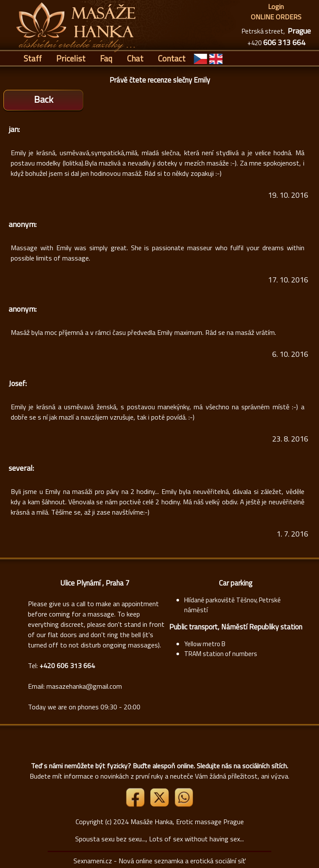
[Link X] (160, 804)
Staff (33, 58)
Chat (135, 58)
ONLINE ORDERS (276, 17)
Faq (106, 58)
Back (44, 99)
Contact (172, 58)
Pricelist (71, 58)
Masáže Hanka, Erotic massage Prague (187, 822)
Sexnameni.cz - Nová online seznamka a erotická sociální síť (159, 861)
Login (276, 6)
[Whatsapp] (184, 804)
